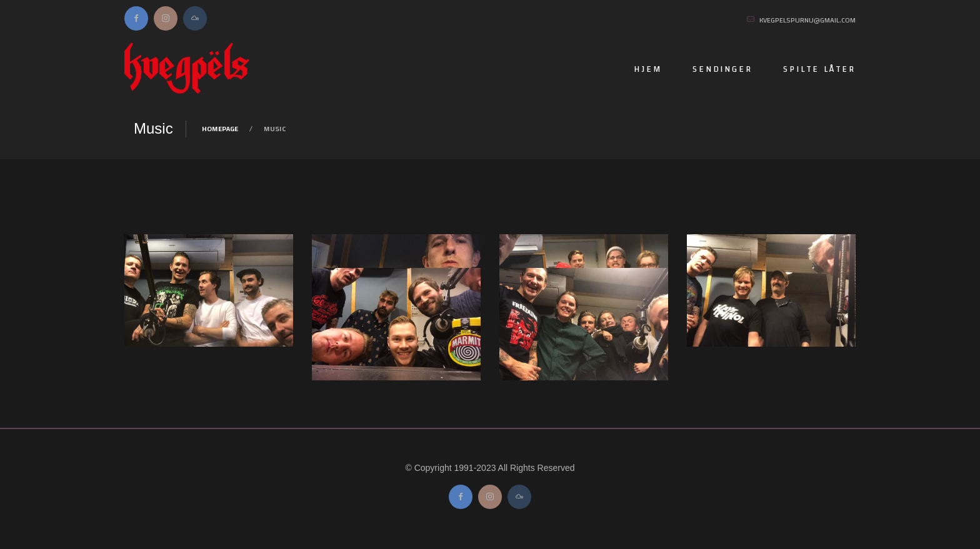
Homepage (220, 129)
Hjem (647, 69)
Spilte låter (819, 69)
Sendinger (722, 69)
